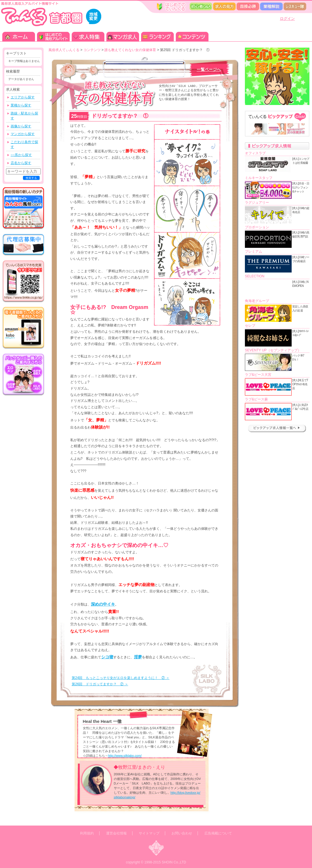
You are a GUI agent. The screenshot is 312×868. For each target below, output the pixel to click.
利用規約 (87, 833)
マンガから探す (23, 134)
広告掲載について (218, 833)
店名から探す (21, 163)
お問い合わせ (182, 833)
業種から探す (21, 105)
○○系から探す (21, 155)
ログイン (287, 19)
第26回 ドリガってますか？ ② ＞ (100, 684)
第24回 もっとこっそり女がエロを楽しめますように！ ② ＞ (121, 678)
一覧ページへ (209, 69)
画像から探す (21, 126)
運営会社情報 (116, 833)
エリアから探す (23, 97)
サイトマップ (149, 833)
